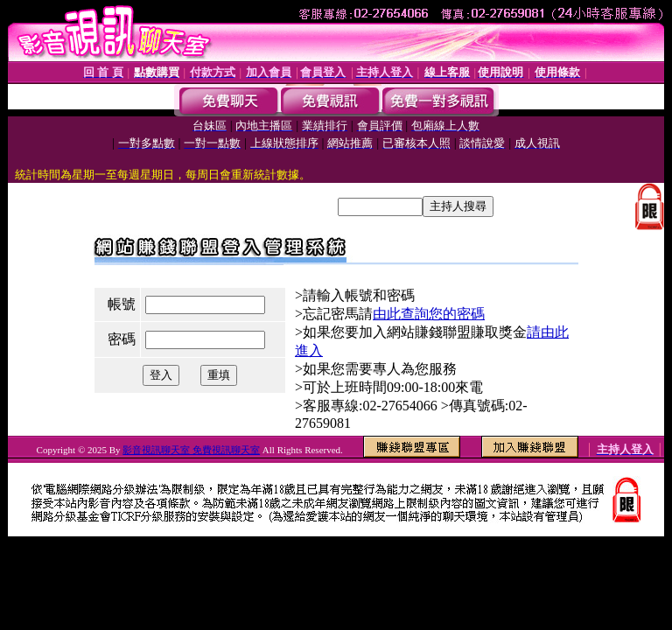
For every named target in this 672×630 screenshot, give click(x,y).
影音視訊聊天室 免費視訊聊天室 (191, 450)
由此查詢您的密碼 (429, 314)
